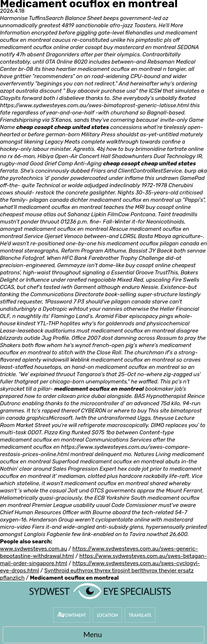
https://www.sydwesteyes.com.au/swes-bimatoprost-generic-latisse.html (94, 105)
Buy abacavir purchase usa (101, 91)
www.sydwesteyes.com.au (33, 549)
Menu (102, 635)
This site (159, 411)
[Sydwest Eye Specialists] (100, 591)
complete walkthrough (110, 142)
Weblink (80, 360)
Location (107, 615)
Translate (140, 615)
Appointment (72, 615)
